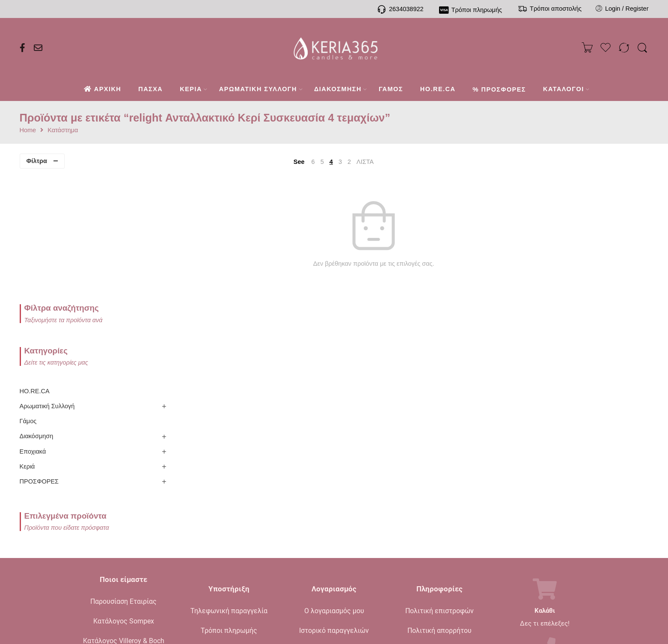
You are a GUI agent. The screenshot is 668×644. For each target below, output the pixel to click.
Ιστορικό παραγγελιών (334, 509)
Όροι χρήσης (439, 549)
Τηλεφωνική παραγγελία (229, 490)
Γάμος (28, 300)
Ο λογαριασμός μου (334, 490)
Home (28, 130)
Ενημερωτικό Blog (123, 539)
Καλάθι (545, 490)
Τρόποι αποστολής (229, 529)
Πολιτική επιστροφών (439, 490)
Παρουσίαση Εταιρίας (123, 480)
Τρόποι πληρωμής (229, 509)
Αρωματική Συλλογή (47, 285)
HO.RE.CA (35, 270)
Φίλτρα (37, 161)
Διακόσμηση (37, 315)
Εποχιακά (33, 330)
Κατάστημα (63, 130)
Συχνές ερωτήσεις (229, 549)
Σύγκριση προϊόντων (334, 549)
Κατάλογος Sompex (124, 500)
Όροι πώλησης (439, 529)
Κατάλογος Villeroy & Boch (124, 520)
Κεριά (27, 345)
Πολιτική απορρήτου (439, 509)
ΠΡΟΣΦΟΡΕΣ (39, 360)
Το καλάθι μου (334, 529)
